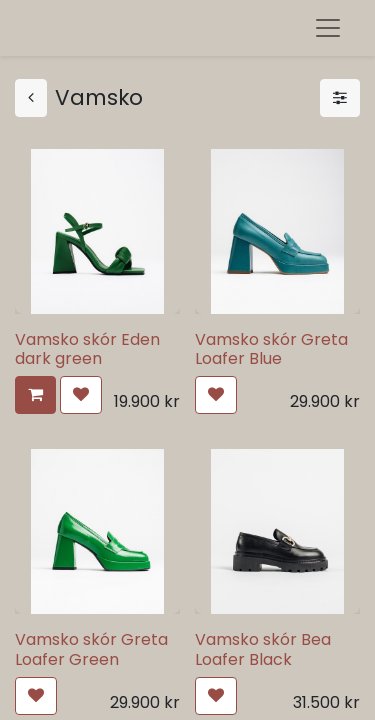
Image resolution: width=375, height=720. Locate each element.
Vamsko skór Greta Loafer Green (91, 649)
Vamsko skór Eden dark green (87, 349)
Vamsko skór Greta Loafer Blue (271, 349)
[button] (35, 395)
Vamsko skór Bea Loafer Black (263, 649)
